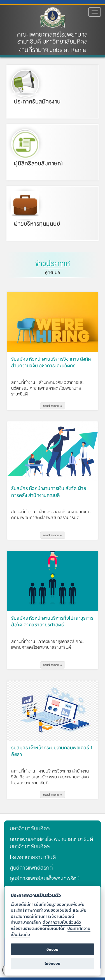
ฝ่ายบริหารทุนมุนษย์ (37, 224)
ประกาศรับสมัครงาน (37, 102)
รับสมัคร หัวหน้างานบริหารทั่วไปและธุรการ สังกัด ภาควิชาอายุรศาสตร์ (52, 622)
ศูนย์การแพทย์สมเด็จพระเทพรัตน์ (45, 878)
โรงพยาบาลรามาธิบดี (33, 857)
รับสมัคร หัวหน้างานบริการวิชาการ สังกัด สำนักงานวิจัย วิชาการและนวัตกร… (51, 363)
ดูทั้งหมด (53, 272)
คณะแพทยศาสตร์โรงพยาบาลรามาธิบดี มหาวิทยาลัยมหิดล (53, 38)
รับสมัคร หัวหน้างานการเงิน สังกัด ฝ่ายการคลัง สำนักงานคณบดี (49, 492)
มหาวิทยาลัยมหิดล (30, 829)
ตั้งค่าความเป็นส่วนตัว (62, 922)
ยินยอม (53, 949)
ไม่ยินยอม (53, 963)
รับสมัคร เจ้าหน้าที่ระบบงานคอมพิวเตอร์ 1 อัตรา (52, 752)
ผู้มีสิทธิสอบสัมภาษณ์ (38, 164)
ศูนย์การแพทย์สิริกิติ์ (31, 868)
